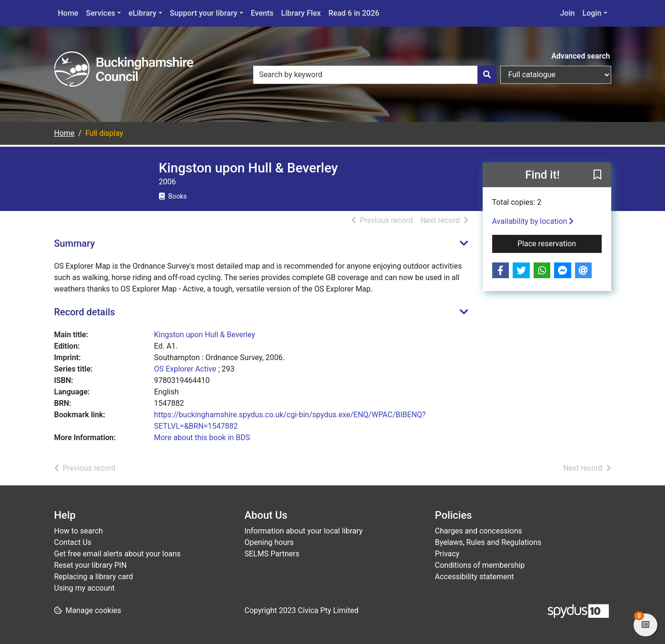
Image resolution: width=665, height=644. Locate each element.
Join (567, 13)
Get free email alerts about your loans (118, 554)
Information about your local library (304, 531)
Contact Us (73, 542)
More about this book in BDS (202, 438)
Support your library (204, 13)
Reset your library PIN (91, 565)
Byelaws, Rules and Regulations (488, 542)
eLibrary (142, 13)
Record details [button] (85, 312)
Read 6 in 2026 (354, 13)
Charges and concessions (479, 531)
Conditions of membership (480, 565)
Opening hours (269, 542)
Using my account (84, 588)
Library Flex (301, 13)
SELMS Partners (272, 554)
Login (592, 13)
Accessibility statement (475, 577)
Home (68, 13)
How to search (79, 531)
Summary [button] (75, 243)
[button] (597, 175)
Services (100, 13)
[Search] (487, 75)
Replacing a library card (94, 577)
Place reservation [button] (560, 243)
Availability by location (533, 221)
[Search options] (556, 75)
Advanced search (581, 56)
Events (262, 13)
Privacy (447, 554)
